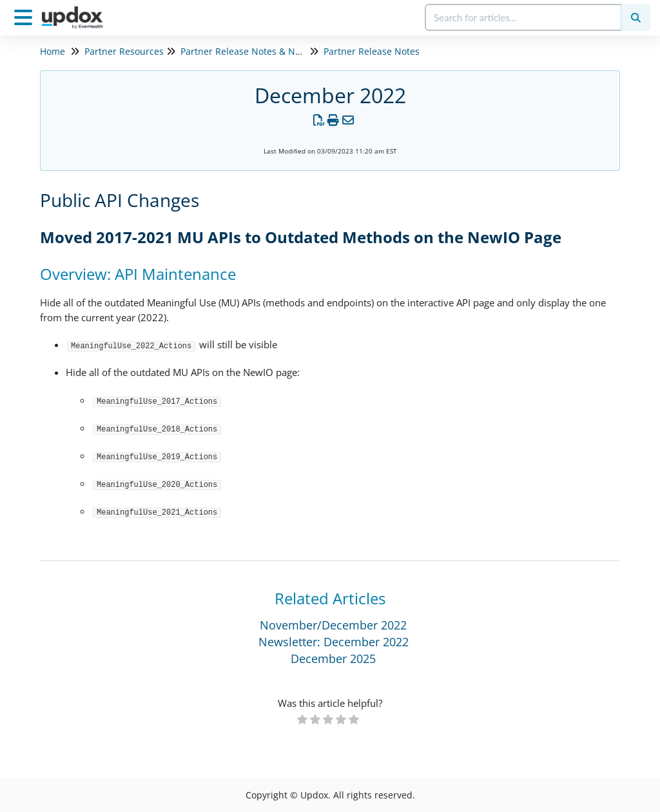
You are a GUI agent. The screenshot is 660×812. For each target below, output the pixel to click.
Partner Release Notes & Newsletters (260, 51)
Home (53, 51)
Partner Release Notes (372, 51)
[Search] (636, 17)
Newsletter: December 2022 (334, 642)
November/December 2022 (333, 625)
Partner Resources (124, 51)
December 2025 (333, 659)
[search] (524, 17)
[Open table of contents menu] (26, 16)
